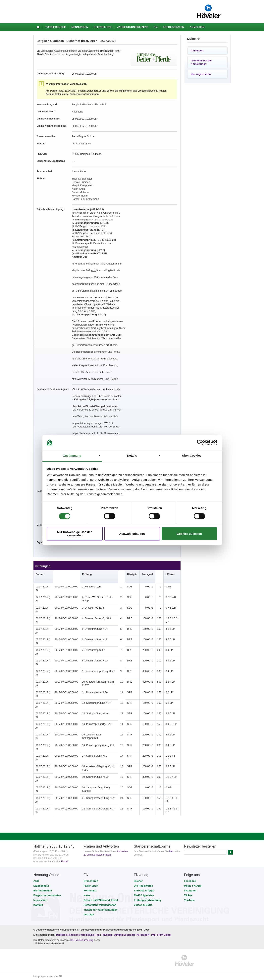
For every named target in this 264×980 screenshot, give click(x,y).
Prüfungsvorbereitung (148, 900)
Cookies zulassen (189, 534)
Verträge (89, 914)
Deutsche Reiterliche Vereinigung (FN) (78, 935)
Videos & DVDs (143, 905)
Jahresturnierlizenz (133, 27)
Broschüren (91, 881)
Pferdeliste (103, 27)
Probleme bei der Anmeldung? (201, 62)
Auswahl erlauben (132, 534)
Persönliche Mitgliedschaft (100, 905)
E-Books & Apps (144, 891)
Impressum (40, 900)
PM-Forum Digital (161, 935)
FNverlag (107, 935)
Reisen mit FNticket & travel (101, 900)
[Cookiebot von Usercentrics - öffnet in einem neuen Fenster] (200, 442)
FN (156, 27)
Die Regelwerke (143, 886)
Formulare (90, 891)
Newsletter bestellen (200, 846)
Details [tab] (132, 456)
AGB (36, 881)
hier (171, 851)
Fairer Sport (91, 886)
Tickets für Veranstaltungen (101, 910)
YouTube (189, 900)
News (87, 895)
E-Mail (65, 862)
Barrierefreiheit (43, 891)
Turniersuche (56, 27)
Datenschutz (41, 886)
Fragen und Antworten (47, 895)
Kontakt (38, 905)
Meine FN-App (193, 886)
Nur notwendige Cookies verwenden (75, 534)
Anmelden (197, 27)
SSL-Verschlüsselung (82, 940)
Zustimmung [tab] (72, 456)
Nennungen (80, 27)
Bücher (138, 881)
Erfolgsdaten (174, 27)
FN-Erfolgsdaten (144, 895)
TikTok (188, 895)
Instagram (190, 891)
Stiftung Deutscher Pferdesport (132, 935)
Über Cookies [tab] (192, 456)
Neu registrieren (201, 74)
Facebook (190, 881)
